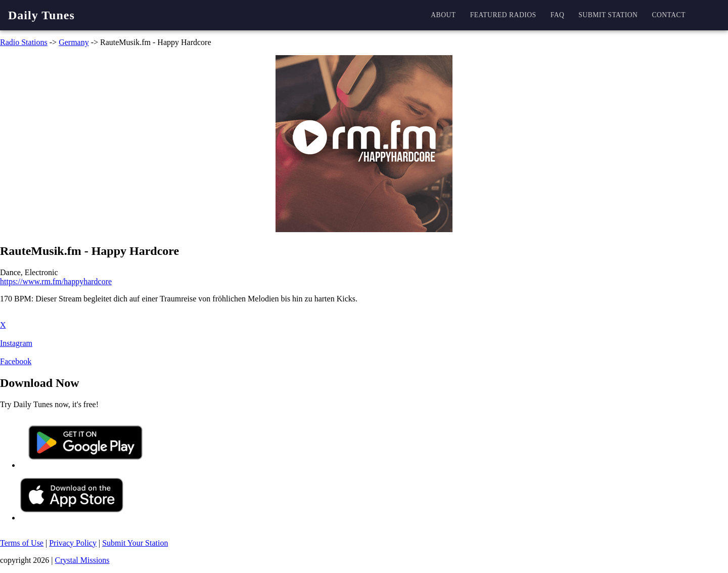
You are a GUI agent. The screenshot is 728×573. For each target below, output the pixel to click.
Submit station (608, 15)
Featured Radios (503, 15)
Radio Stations (24, 42)
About (443, 15)
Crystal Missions (82, 560)
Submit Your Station (135, 543)
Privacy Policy (73, 543)
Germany (74, 42)
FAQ (558, 15)
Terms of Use (22, 543)
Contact (669, 15)
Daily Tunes (41, 15)
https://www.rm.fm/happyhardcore (56, 281)
